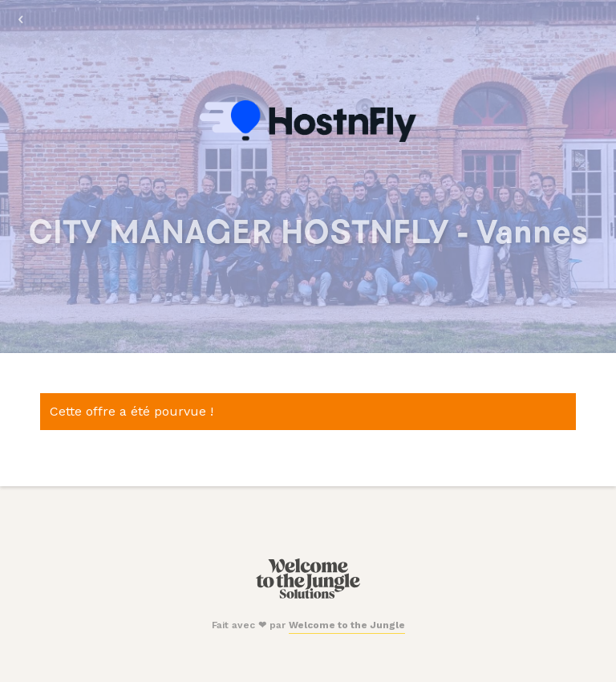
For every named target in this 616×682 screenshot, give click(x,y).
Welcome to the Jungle (347, 625)
